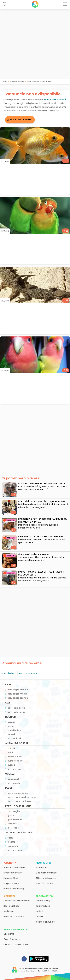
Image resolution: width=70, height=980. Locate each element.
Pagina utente (11, 883)
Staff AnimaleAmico (16, 929)
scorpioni (13, 846)
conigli (11, 722)
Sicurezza (10, 896)
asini (10, 753)
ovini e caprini (15, 761)
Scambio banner (45, 883)
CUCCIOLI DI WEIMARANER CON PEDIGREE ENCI (42, 484)
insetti (11, 842)
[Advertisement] (35, 44)
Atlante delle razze (46, 878)
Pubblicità (10, 863)
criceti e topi (14, 730)
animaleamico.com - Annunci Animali (41, 969)
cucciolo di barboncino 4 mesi (34, 554)
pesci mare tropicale (19, 801)
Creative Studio (33, 971)
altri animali (14, 769)
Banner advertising (14, 889)
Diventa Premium (13, 873)
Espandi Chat (11, 878)
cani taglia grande (18, 698)
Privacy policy (43, 901)
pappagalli (13, 779)
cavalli (11, 748)
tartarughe (14, 811)
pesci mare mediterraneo (22, 797)
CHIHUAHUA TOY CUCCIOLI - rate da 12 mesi (41, 537)
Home (4, 81)
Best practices (11, 906)
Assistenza (9, 911)
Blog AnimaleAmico (46, 873)
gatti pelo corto (16, 708)
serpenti (12, 824)
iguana (11, 815)
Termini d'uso (43, 906)
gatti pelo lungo (16, 712)
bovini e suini (15, 757)
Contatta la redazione (16, 944)
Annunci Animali (17, 81)
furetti (11, 734)
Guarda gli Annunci (21, 120)
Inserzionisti (42, 867)
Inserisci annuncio (45, 922)
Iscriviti (39, 911)
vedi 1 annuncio (28, 673)
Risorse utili (43, 863)
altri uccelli (14, 783)
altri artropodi (15, 850)
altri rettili (13, 828)
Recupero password (14, 916)
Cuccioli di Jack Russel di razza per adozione (42, 501)
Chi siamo (9, 934)
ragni (10, 838)
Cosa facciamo (12, 939)
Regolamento (44, 896)
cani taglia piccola (18, 690)
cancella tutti (9, 673)
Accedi (39, 916)
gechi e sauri (15, 820)
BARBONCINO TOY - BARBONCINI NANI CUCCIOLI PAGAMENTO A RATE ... (43, 520)
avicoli (11, 765)
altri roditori (14, 738)
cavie (11, 726)
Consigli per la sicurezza (17, 901)
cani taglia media (17, 694)
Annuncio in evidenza (15, 867)
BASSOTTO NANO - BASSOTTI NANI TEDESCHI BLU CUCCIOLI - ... (41, 573)
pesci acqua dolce (18, 793)
